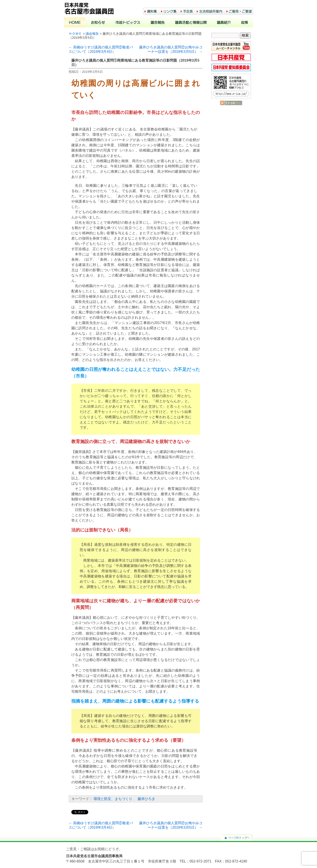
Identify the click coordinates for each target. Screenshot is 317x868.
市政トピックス (128, 23)
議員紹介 (224, 23)
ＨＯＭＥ (75, 34)
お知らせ (98, 23)
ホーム (75, 23)
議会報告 (158, 23)
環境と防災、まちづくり (113, 799)
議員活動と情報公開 (191, 23)
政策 (244, 23)
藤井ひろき (146, 799)
